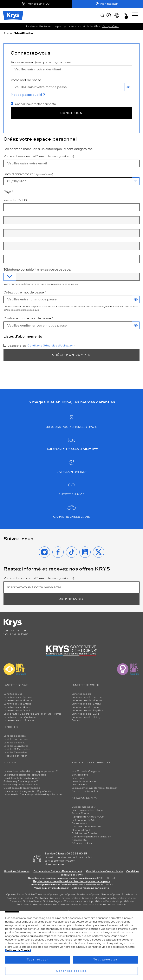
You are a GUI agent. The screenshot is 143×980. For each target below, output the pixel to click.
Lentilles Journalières (16, 746)
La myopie (78, 778)
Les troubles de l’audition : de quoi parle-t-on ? (31, 771)
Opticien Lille (15, 898)
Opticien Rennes (60, 898)
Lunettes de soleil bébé (85, 707)
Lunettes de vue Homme (18, 700)
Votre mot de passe (26, 80)
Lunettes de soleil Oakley (86, 717)
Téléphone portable (37, 270)
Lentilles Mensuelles (15, 753)
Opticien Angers (52, 901)
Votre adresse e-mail (39, 156)
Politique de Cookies (18, 950)
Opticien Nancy (73, 901)
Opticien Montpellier (36, 898)
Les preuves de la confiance (88, 810)
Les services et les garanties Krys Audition (29, 791)
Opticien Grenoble (82, 898)
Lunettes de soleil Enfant (86, 704)
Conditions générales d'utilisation (91, 837)
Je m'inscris (72, 599)
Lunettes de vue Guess (17, 707)
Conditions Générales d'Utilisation (51, 346)
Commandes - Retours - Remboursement (58, 871)
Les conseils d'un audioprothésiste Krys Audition (33, 794)
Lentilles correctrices (16, 739)
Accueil (8, 33)
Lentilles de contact (15, 736)
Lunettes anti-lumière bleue (19, 717)
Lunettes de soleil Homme (87, 700)
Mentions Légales (82, 830)
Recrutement (79, 823)
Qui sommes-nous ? (84, 807)
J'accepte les (39, 346)
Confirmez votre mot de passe (28, 318)
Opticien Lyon (56, 894)
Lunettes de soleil (82, 694)
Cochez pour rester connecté (33, 104)
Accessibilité (79, 840)
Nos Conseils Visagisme (86, 771)
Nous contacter (54, 864)
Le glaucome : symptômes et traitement (95, 788)
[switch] (128, 87)
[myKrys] (109, 15)
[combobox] (71, 207)
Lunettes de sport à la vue (19, 720)
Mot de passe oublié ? (28, 95)
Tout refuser (38, 960)
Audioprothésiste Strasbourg (75, 905)
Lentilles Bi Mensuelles (17, 749)
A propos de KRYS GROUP (88, 817)
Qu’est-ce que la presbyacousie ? (23, 788)
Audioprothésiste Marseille (110, 905)
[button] (125, 16)
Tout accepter (105, 960)
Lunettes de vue (13, 694)
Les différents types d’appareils (22, 778)
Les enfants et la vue (84, 781)
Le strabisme (79, 785)
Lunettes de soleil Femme (87, 697)
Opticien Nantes (100, 894)
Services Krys (80, 775)
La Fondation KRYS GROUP (88, 820)
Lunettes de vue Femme (18, 697)
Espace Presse (80, 813)
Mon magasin (107, 4)
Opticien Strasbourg (123, 894)
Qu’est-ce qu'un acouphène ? (21, 781)
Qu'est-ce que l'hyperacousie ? (22, 785)
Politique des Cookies (84, 833)
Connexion (71, 113)
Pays (12, 192)
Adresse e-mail (41, 62)
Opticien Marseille (105, 898)
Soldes (76, 720)
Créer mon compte (71, 355)
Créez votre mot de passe (25, 292)
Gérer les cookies (82, 843)
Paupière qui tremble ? (85, 791)
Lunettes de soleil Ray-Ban (87, 711)
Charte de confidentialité (86, 827)
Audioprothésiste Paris (98, 901)
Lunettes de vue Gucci (17, 711)
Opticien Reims (32, 901)
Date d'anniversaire (28, 174)
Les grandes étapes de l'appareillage (25, 775)
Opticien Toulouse (36, 894)
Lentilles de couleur (15, 743)
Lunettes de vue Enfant (17, 704)
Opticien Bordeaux (77, 894)
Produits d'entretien (15, 756)
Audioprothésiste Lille (43, 905)
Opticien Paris (15, 894)
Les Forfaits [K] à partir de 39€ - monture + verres (32, 714)
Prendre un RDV (36, 4)
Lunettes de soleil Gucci (86, 714)
